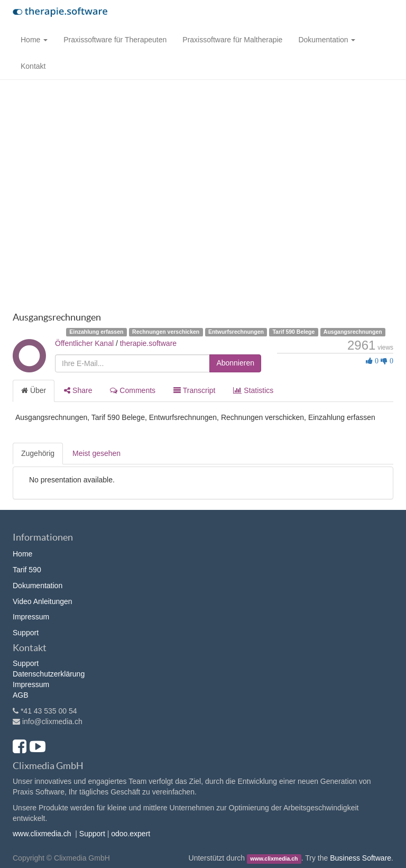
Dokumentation (38, 586)
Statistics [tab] (253, 390)
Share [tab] (78, 390)
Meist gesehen (96, 453)
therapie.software (148, 343)
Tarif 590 (27, 570)
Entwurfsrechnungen (236, 332)
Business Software (361, 858)
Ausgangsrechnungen (353, 332)
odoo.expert (131, 834)
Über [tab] (34, 390)
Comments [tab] (133, 390)
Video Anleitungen (43, 601)
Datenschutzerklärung (49, 674)
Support (26, 633)
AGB (21, 695)
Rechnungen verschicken (166, 332)
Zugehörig (38, 453)
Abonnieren (235, 363)
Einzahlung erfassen (96, 332)
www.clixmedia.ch (42, 834)
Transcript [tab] (194, 390)
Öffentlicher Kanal (84, 343)
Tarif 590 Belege (293, 332)
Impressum (31, 617)
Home (22, 554)
